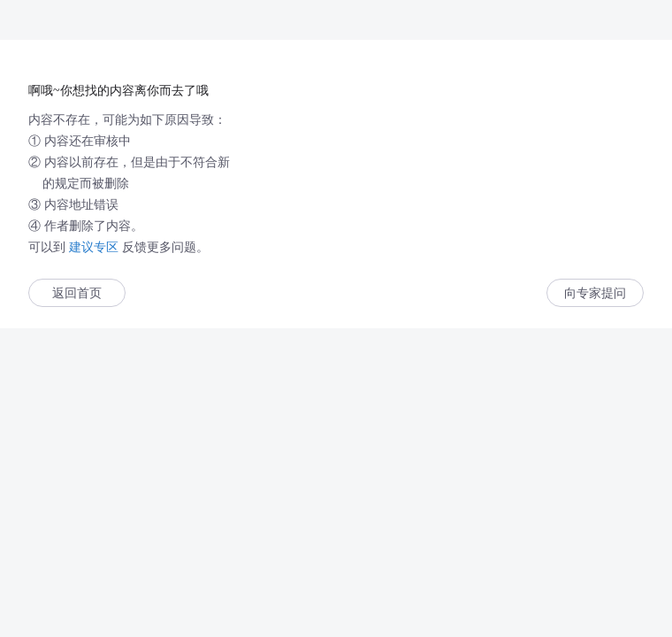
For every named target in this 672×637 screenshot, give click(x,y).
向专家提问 (595, 293)
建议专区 (94, 247)
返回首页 (77, 293)
